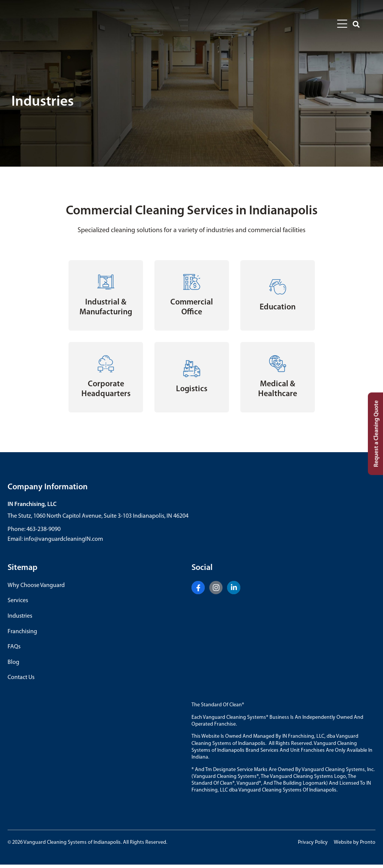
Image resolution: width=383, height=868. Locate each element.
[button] (356, 25)
